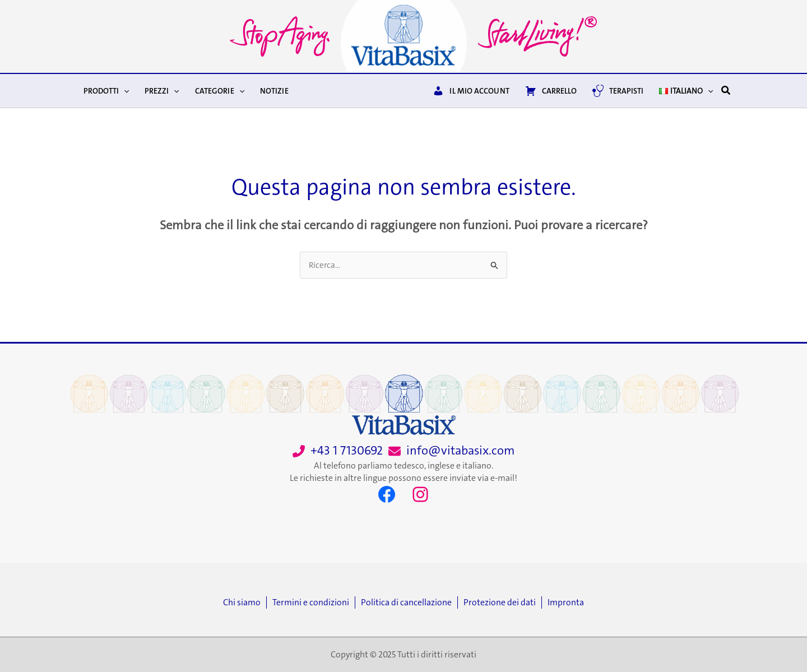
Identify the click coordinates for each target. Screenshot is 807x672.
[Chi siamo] (245, 603)
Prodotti (106, 91)
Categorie (220, 91)
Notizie (274, 91)
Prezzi (162, 91)
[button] (726, 91)
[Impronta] (566, 603)
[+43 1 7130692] (338, 451)
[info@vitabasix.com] (451, 451)
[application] (124, 91)
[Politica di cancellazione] (409, 603)
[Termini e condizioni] (314, 603)
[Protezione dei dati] (502, 603)
